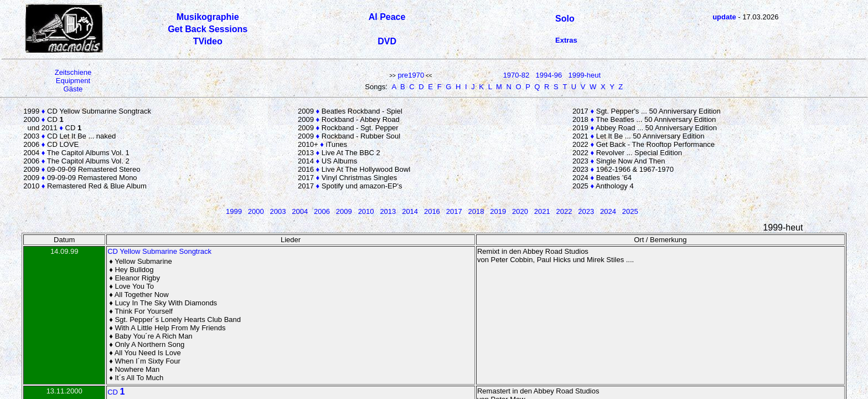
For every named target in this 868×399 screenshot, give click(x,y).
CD (116, 392)
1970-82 (516, 75)
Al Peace (387, 17)
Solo (565, 19)
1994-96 (549, 75)
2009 (344, 211)
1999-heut (585, 75)
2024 (608, 211)
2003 (278, 211)
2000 (256, 211)
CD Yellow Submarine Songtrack (159, 251)
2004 (300, 211)
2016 (432, 211)
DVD (387, 41)
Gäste (73, 89)
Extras (566, 40)
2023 (586, 211)
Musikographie (208, 17)
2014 (410, 211)
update (724, 17)
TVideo (208, 41)
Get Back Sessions (208, 29)
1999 (234, 211)
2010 (366, 211)
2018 (476, 211)
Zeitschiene (73, 72)
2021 (542, 211)
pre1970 (411, 75)
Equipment (73, 81)
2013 (388, 211)
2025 (630, 211)
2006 (322, 211)
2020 (520, 211)
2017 (454, 211)
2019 (498, 211)
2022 (564, 211)
